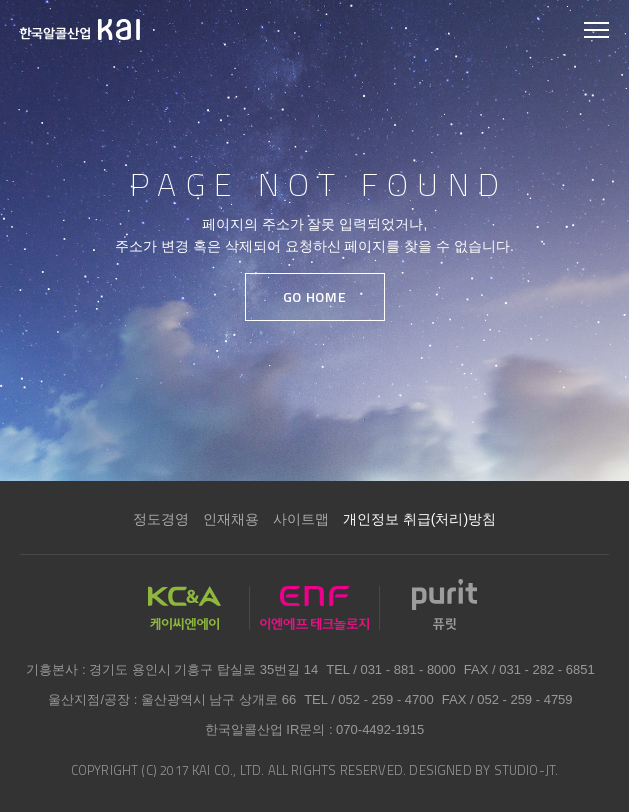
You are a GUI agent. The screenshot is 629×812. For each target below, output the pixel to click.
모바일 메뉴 (596, 31)
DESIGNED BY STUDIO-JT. (483, 770)
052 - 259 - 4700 (385, 699)
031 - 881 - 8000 (407, 669)
